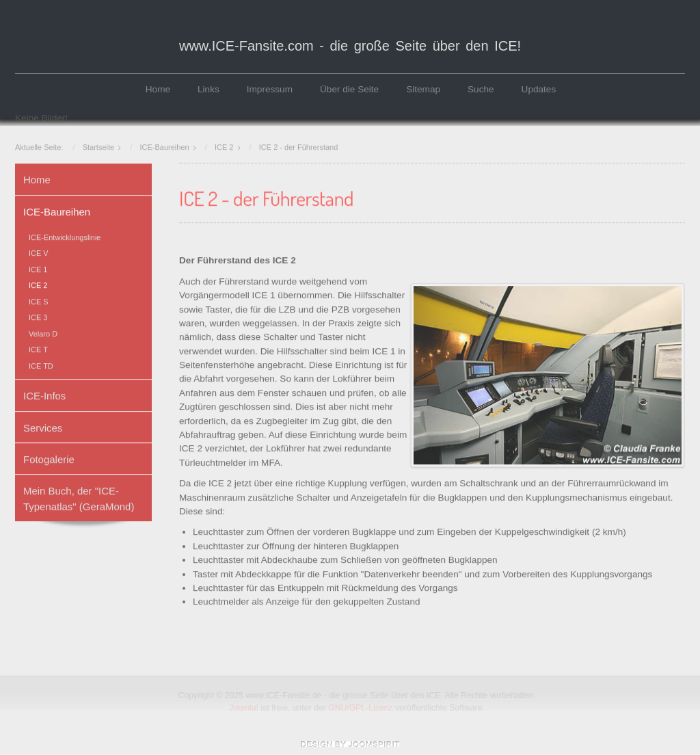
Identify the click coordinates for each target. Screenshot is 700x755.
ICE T (38, 348)
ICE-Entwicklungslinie (65, 236)
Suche (481, 89)
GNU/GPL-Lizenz (362, 708)
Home (158, 89)
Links (208, 89)
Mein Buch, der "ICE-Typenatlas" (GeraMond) (79, 498)
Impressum (270, 89)
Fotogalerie (49, 458)
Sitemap (423, 89)
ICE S (39, 300)
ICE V (39, 252)
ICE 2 (38, 284)
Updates (539, 89)
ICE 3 (38, 317)
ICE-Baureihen (57, 210)
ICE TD (41, 365)
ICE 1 (38, 268)
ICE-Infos (44, 394)
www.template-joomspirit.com (350, 744)
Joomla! (245, 708)
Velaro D (43, 332)
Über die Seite (349, 89)
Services (43, 426)
